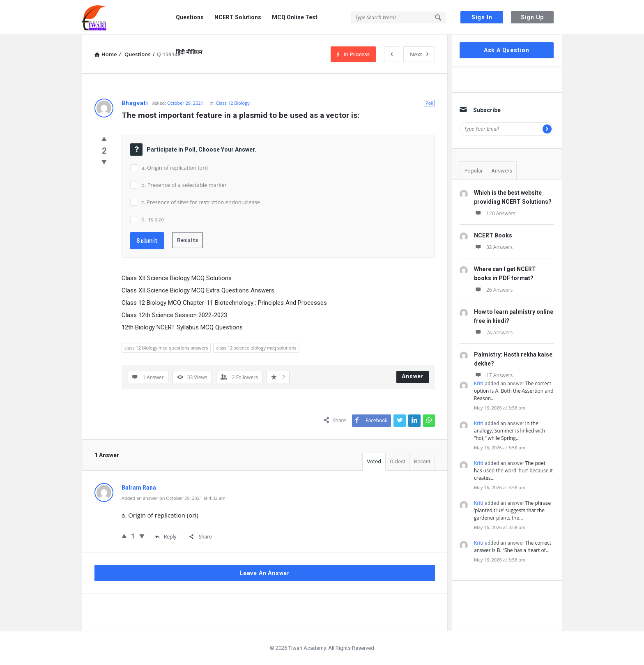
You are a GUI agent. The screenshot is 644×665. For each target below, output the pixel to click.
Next (419, 54)
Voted (374, 461)
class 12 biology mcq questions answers (166, 348)
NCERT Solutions (238, 17)
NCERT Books (493, 235)
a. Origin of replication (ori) (175, 168)
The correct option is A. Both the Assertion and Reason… (514, 391)
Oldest (398, 461)
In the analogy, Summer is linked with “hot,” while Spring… (509, 431)
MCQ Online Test (295, 17)
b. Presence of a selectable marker (184, 185)
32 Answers (493, 247)
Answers (502, 171)
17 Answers (493, 375)
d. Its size (153, 219)
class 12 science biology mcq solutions (256, 348)
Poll (429, 103)
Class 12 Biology (233, 103)
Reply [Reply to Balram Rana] (166, 537)
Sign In (482, 17)
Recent (422, 461)
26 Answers (493, 290)
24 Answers (493, 332)
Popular (474, 171)
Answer (413, 376)
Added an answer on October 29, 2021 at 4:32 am (174, 498)
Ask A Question (507, 50)
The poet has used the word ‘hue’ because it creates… (513, 471)
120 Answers (495, 213)
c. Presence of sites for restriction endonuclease (201, 202)
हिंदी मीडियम (189, 52)
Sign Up (532, 17)
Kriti (479, 383)
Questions (190, 17)
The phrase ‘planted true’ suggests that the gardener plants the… (512, 510)
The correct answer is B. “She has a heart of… (513, 546)
